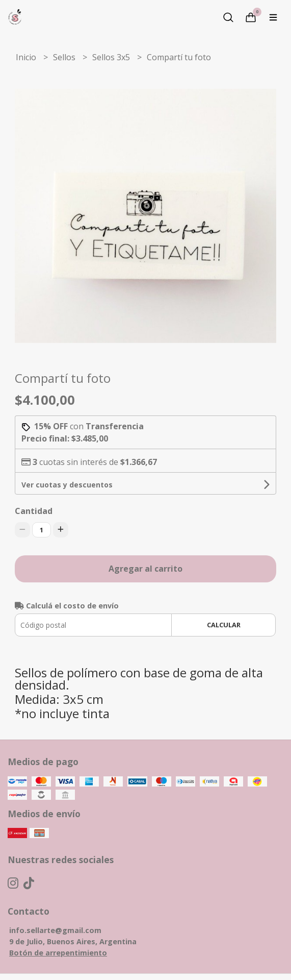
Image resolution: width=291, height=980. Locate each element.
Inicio (27, 57)
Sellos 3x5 (112, 57)
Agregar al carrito (146, 569)
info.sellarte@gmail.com (55, 930)
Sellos (65, 57)
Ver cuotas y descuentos (67, 485)
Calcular (224, 625)
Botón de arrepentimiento (58, 953)
